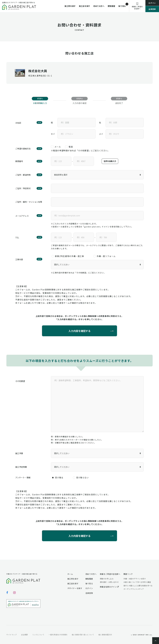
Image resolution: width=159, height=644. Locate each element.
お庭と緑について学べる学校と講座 (137, 582)
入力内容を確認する (79, 331)
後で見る (122, 6)
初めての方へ (99, 6)
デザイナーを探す (75, 588)
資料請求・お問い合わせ (109, 582)
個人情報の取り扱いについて (83, 635)
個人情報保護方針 (105, 635)
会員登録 (152, 9)
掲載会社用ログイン (109, 587)
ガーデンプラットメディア (134, 589)
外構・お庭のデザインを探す (135, 579)
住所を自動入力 (110, 161)
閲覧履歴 (112, 6)
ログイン (152, 3)
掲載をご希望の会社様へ (110, 574)
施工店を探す (85, 6)
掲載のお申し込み (107, 579)
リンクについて (38, 635)
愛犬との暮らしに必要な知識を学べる (138, 586)
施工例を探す (70, 6)
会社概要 (24, 635)
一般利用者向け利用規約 (58, 635)
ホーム (70, 574)
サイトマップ (12, 635)
